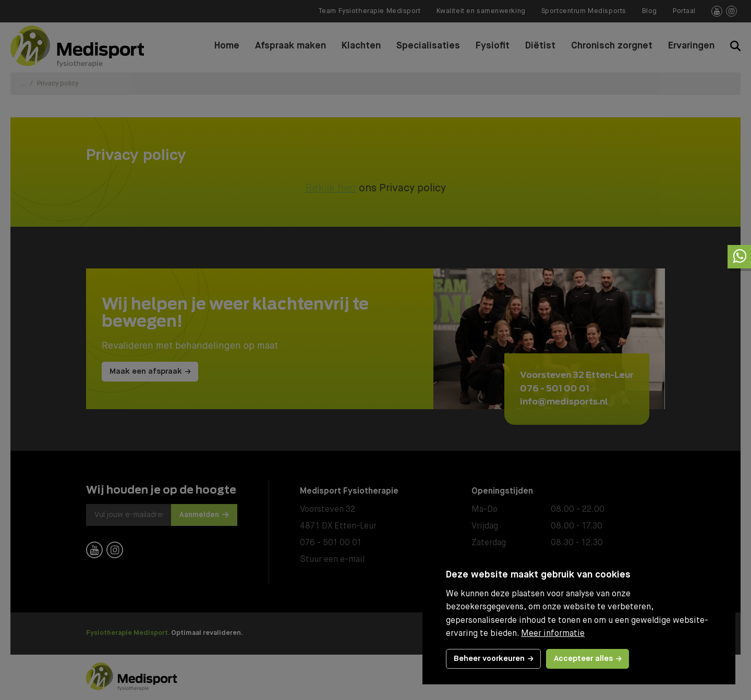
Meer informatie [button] (553, 634)
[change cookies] (493, 659)
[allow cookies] (588, 659)
